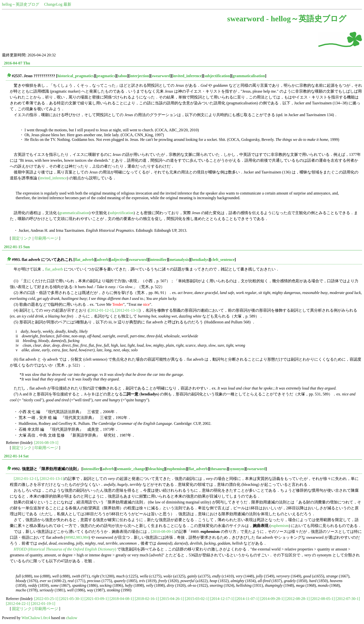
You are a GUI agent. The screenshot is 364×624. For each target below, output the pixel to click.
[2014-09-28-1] (273, 599)
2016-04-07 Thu (17, 63)
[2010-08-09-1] (163, 532)
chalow (72, 618)
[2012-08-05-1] (323, 599)
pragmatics (106, 76)
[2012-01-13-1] (127, 310)
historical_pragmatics (75, 76)
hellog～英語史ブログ (21, 4)
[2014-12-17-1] (222, 599)
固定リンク (22, 238)
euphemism (176, 469)
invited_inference (187, 76)
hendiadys (200, 260)
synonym (237, 469)
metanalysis (179, 260)
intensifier (158, 260)
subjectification (217, 76)
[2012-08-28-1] (297, 599)
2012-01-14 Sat (16, 456)
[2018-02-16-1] (147, 599)
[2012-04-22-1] (18, 604)
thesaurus (219, 469)
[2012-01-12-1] (101, 310)
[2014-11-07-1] (247, 599)
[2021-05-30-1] (71, 599)
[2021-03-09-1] (97, 599)
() (65, 549)
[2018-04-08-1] (122, 599)
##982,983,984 (77, 537)
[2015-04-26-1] (172, 599)
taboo (122, 76)
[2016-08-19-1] (46, 443)
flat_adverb (84, 260)
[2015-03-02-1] (197, 599)
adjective (118, 260)
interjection (139, 76)
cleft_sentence (223, 260)
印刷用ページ (46, 238)
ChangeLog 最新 (58, 4)
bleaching (156, 469)
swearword (161, 76)
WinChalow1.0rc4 (36, 618)
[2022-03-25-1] (46, 599)
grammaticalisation (249, 76)
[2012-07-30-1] (348, 599)
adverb (103, 260)
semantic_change (131, 469)
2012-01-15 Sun (17, 247)
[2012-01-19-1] (43, 604)
